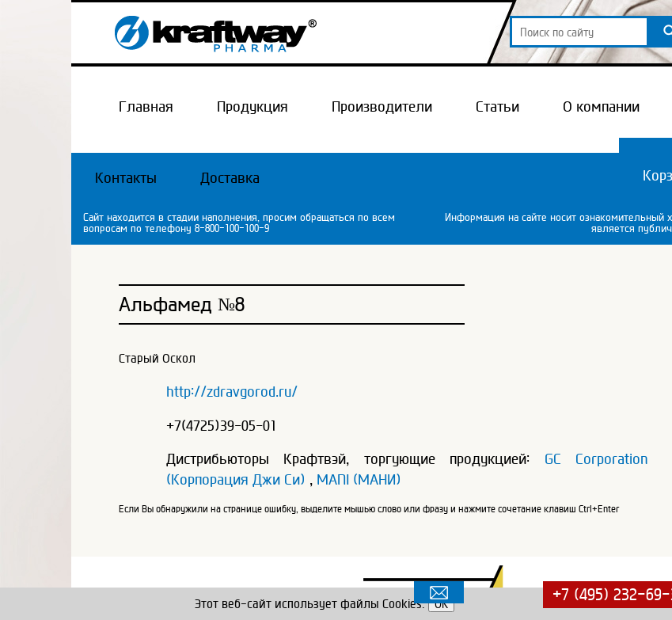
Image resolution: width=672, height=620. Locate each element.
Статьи (497, 106)
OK (441, 604)
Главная (146, 106)
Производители (382, 106)
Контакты (126, 177)
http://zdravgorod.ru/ (232, 391)
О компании (601, 106)
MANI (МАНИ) (359, 479)
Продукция (252, 106)
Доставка (230, 177)
